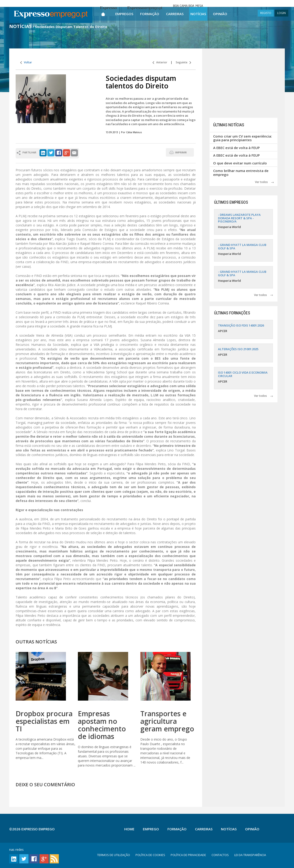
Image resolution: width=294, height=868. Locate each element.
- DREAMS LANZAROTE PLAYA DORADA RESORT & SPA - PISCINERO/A (239, 218)
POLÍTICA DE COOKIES (150, 855)
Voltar (26, 62)
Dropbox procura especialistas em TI (44, 721)
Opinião (220, 14)
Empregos (124, 14)
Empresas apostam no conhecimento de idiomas (102, 725)
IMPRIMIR (181, 152)
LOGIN (281, 13)
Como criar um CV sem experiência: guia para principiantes (243, 138)
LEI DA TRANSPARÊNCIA (250, 855)
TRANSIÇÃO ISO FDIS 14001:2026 (241, 325)
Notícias (198, 14)
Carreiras (175, 14)
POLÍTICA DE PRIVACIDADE (188, 855)
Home (129, 829)
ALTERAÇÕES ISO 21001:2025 (238, 349)
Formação (150, 14)
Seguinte (183, 62)
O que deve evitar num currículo (240, 163)
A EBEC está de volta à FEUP (236, 148)
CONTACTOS (220, 855)
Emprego (151, 829)
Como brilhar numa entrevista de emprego (241, 173)
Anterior (160, 62)
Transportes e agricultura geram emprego (167, 721)
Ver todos (264, 182)
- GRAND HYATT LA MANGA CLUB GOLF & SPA (242, 246)
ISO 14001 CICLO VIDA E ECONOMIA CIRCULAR (243, 374)
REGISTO (266, 13)
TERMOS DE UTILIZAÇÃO (114, 855)
